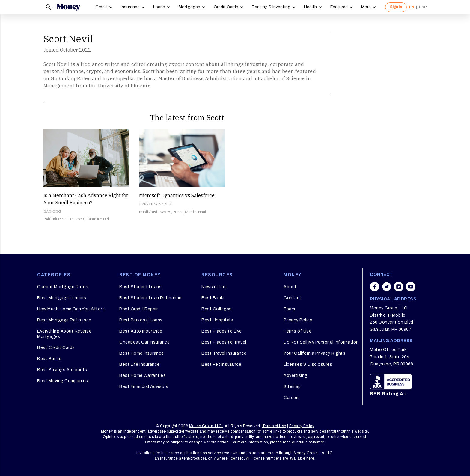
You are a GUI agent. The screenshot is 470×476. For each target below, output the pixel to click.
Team (289, 309)
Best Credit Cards (56, 348)
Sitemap (292, 387)
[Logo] (68, 7)
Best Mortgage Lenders (62, 298)
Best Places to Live (222, 331)
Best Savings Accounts (62, 370)
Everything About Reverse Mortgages (64, 334)
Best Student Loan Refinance (150, 298)
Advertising (296, 375)
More (366, 7)
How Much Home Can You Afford (71, 309)
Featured (339, 7)
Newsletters (214, 287)
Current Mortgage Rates (63, 287)
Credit (101, 7)
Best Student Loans (140, 287)
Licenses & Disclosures (308, 364)
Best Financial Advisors (144, 387)
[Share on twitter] (387, 287)
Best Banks (49, 359)
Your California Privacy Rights (314, 353)
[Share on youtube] (411, 287)
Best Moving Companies (63, 381)
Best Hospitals (217, 320)
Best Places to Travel (224, 342)
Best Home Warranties (143, 375)
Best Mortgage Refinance (64, 320)
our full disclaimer (308, 442)
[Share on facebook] (375, 287)
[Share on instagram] (399, 287)
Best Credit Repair (138, 309)
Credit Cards (226, 7)
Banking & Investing (271, 7)
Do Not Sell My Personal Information (321, 342)
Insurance (130, 7)
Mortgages (189, 7)
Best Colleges (217, 309)
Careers (292, 398)
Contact (293, 298)
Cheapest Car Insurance (144, 342)
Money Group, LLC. (206, 426)
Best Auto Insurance (141, 331)
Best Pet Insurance (221, 364)
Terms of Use (297, 331)
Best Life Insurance (140, 364)
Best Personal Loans (141, 320)
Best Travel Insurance (224, 353)
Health (310, 7)
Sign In (396, 7)
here (310, 458)
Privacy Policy (298, 320)
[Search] (49, 7)
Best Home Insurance (142, 353)
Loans (159, 7)
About (290, 287)
